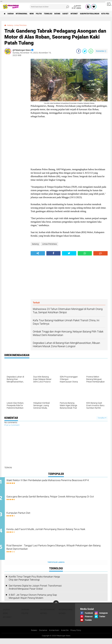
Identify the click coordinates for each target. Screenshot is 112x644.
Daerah (13, 14)
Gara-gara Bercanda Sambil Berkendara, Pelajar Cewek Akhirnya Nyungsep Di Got (59, 500)
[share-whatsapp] (91, 51)
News (40, 14)
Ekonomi (25, 615)
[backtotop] (56, 609)
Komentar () (101, 51)
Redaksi (31, 636)
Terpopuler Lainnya (56, 568)
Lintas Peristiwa (23, 25)
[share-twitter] (85, 51)
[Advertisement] (16, 102)
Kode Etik (66, 636)
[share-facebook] (79, 51)
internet (94, 14)
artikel (44, 619)
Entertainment (48, 615)
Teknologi (61, 14)
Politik (49, 14)
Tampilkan (102, 418)
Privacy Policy (78, 636)
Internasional (27, 14)
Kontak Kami (54, 636)
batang (73, 14)
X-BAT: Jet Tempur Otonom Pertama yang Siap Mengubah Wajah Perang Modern (33, 602)
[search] (50, 7)
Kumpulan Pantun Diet (30, 516)
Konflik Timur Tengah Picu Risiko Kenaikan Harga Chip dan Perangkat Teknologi (34, 583)
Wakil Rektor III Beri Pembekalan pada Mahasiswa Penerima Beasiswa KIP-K (57, 483)
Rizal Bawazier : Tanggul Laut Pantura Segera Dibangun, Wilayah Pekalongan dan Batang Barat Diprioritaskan (53, 553)
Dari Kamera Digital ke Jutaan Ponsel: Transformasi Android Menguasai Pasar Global (35, 593)
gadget (83, 14)
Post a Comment (12, 425)
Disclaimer (41, 636)
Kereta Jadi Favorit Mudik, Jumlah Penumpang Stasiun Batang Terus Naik (58, 536)
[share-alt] (38, 253)
